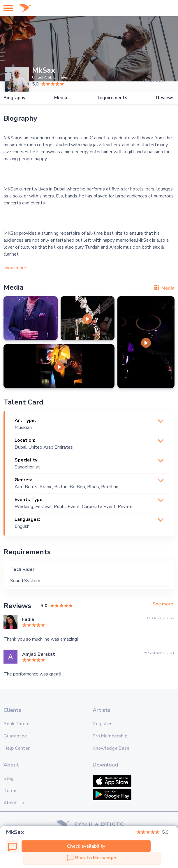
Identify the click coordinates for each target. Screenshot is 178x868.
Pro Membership (110, 736)
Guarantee (15, 736)
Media (61, 98)
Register (102, 724)
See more (163, 604)
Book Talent (17, 724)
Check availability (86, 846)
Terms (10, 791)
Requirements (112, 98)
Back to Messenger (92, 858)
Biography (14, 98)
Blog (9, 778)
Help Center (17, 748)
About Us (14, 803)
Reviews (165, 98)
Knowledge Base (111, 748)
